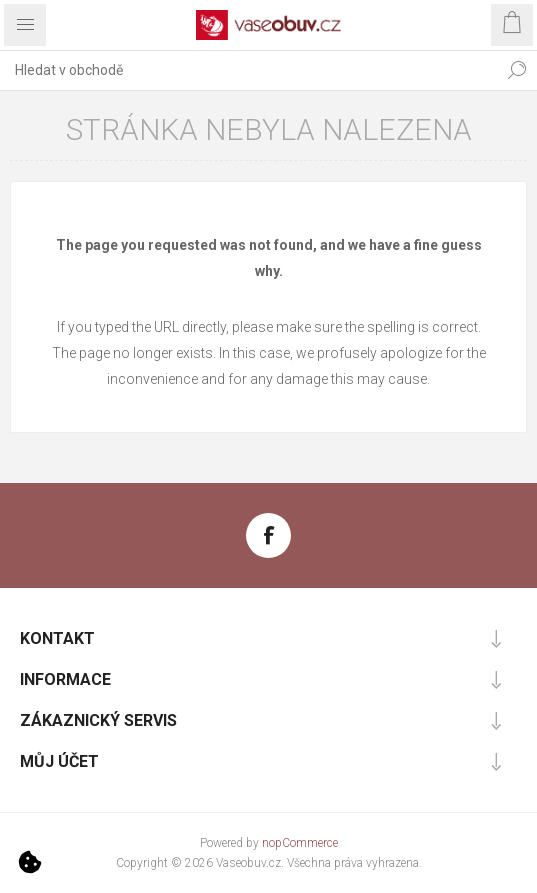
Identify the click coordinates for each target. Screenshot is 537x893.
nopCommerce (300, 843)
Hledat (517, 70)
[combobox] (248, 70)
